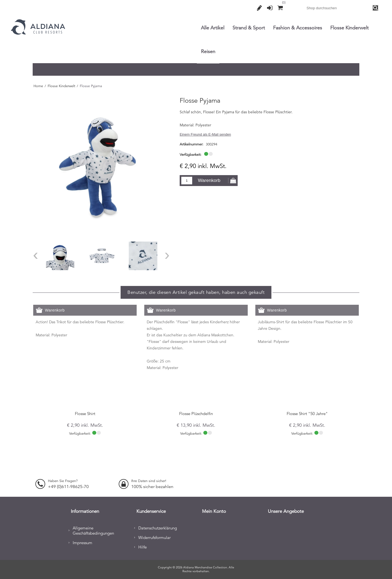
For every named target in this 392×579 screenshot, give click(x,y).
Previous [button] (36, 256)
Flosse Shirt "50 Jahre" (307, 414)
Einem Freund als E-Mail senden (205, 134)
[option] (60, 256)
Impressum (82, 542)
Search (376, 8)
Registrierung (259, 8)
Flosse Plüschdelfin (196, 414)
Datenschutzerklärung (158, 527)
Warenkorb (209, 180)
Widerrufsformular (154, 537)
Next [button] (167, 256)
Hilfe (143, 546)
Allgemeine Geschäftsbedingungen (93, 530)
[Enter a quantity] (187, 181)
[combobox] (338, 8)
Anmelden (270, 8)
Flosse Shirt (85, 414)
